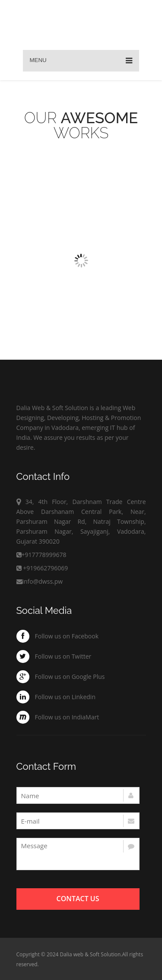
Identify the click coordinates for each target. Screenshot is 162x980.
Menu (81, 61)
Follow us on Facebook (67, 636)
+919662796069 (45, 568)
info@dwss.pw (40, 581)
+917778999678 (44, 555)
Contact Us (78, 899)
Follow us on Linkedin (65, 697)
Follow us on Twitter (63, 656)
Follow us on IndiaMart (67, 717)
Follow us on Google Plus (70, 677)
